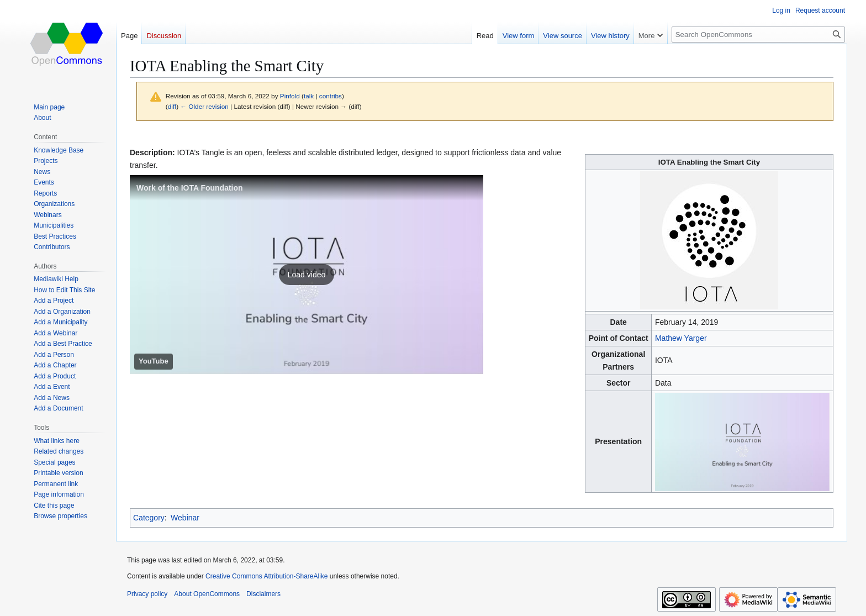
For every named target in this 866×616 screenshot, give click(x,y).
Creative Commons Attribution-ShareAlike (266, 576)
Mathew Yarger (681, 338)
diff (172, 106)
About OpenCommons (207, 594)
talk (309, 96)
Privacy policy (147, 594)
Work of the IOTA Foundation (190, 188)
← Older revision (204, 106)
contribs (331, 96)
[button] (307, 275)
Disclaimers (263, 594)
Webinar (185, 518)
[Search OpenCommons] (758, 35)
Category (149, 518)
